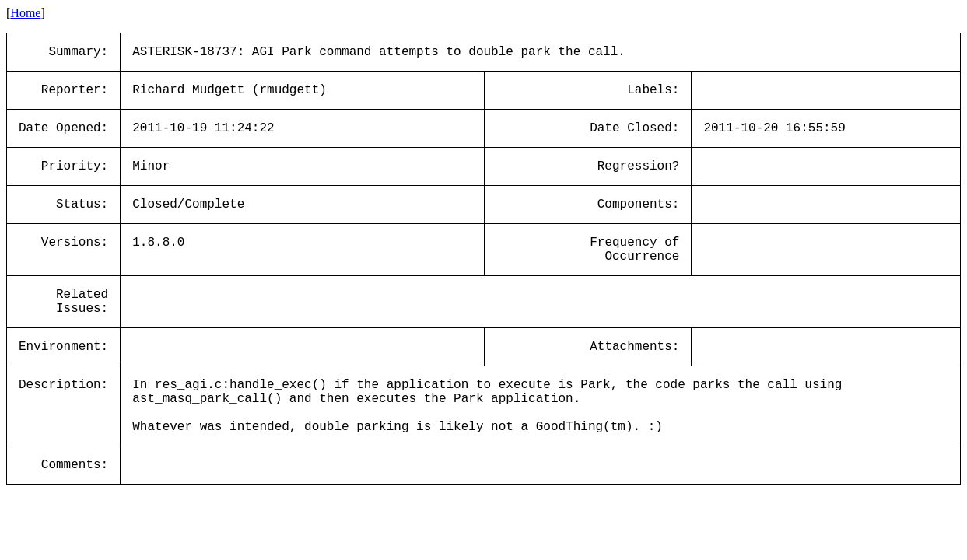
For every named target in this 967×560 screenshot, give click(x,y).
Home (25, 13)
